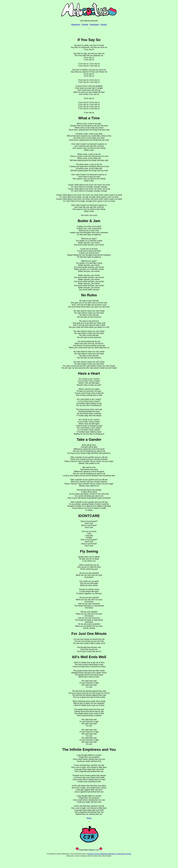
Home (89, 818)
